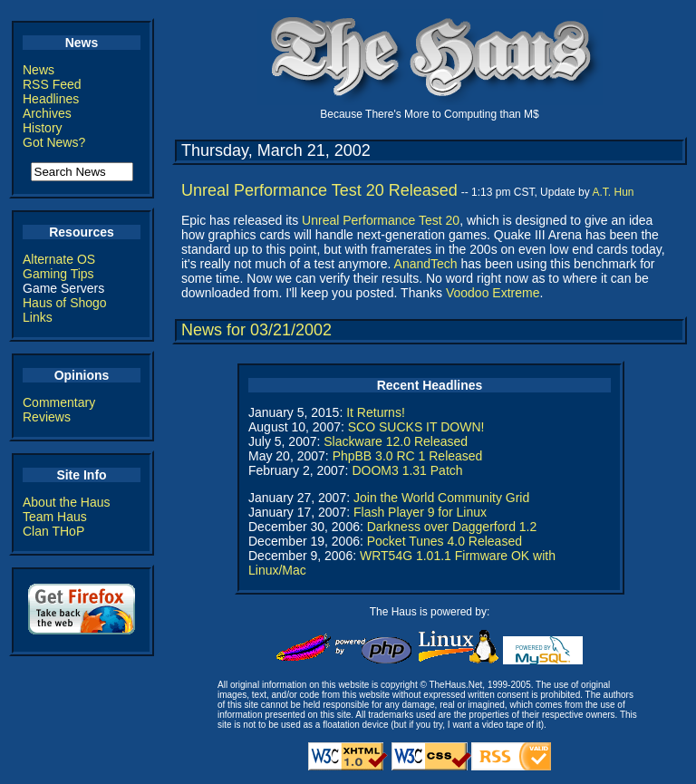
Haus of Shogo (65, 303)
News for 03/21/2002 (256, 330)
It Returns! (376, 412)
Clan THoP (53, 531)
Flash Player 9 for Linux (420, 512)
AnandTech (426, 264)
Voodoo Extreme (493, 293)
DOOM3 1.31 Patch (407, 470)
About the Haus (67, 502)
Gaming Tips (58, 274)
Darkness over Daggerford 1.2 (452, 527)
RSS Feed (52, 84)
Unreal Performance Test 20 (381, 220)
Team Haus (55, 517)
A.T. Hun (613, 192)
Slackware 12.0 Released (396, 441)
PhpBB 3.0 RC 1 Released (408, 456)
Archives (47, 113)
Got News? (54, 142)
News (39, 70)
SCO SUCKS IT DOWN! (416, 427)
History (43, 128)
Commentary (59, 402)
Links (38, 317)
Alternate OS (59, 259)
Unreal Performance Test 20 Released (319, 190)
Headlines (51, 99)
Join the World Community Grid (441, 498)
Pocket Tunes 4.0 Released (445, 541)
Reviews (47, 417)
